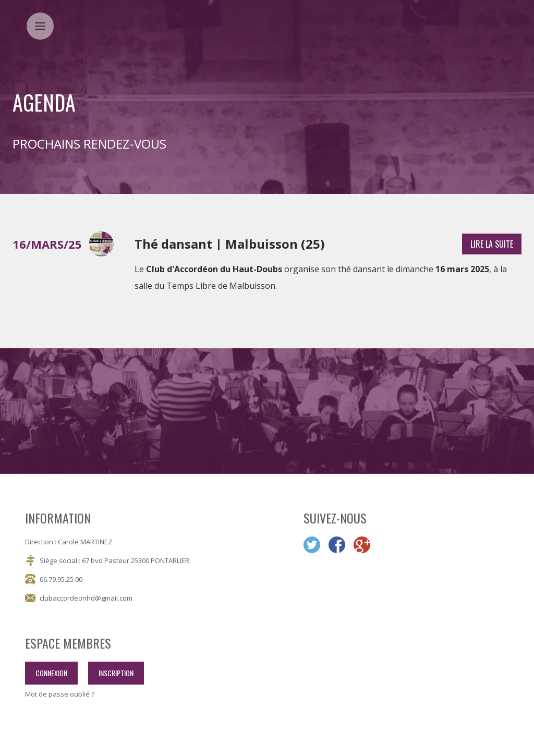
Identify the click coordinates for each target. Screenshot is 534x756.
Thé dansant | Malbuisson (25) (230, 244)
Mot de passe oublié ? (60, 694)
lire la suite (492, 244)
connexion (51, 673)
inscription (116, 673)
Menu (44, 20)
